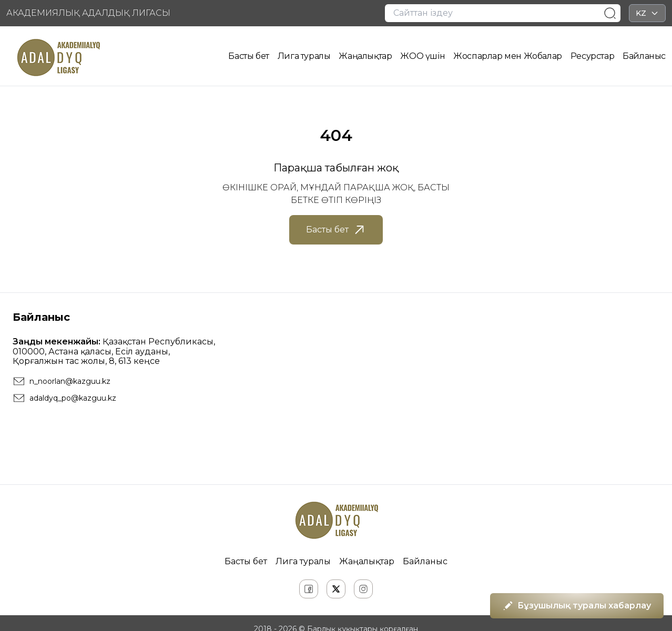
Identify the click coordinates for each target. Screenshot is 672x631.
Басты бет (248, 56)
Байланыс (644, 56)
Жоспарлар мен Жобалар (508, 56)
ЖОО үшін (422, 56)
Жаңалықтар (365, 56)
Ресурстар (592, 56)
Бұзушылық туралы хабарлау (577, 606)
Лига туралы (304, 56)
